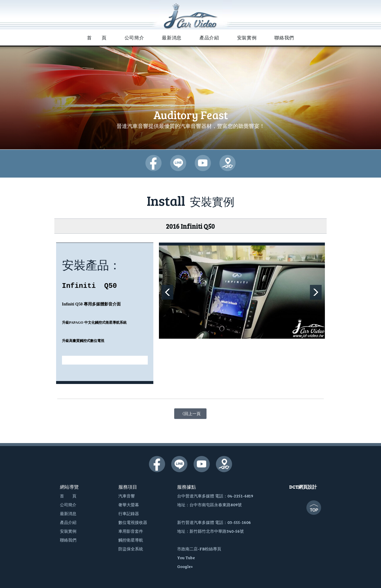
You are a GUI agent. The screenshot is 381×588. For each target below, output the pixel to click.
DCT (294, 487)
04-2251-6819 (240, 496)
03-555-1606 (239, 522)
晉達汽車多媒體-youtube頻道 (203, 163)
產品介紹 (68, 522)
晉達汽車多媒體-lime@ (178, 163)
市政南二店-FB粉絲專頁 (199, 549)
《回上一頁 (190, 412)
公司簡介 (68, 505)
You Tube (186, 558)
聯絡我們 (68, 540)
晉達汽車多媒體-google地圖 (228, 163)
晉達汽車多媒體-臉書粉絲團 (153, 163)
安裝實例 (68, 531)
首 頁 (68, 496)
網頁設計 (308, 487)
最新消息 (68, 513)
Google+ (185, 566)
